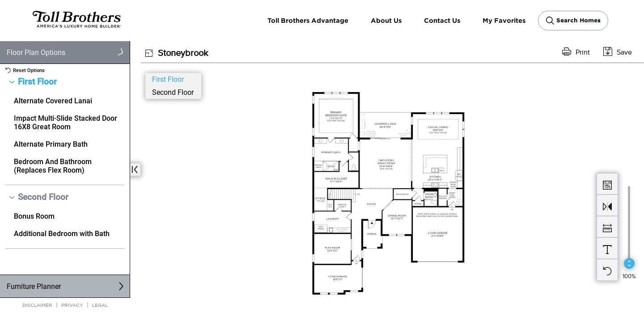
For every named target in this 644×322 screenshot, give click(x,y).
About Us (386, 20)
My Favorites (504, 20)
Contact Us (442, 20)
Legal (100, 305)
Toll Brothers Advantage (308, 20)
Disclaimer (37, 305)
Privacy (72, 305)
